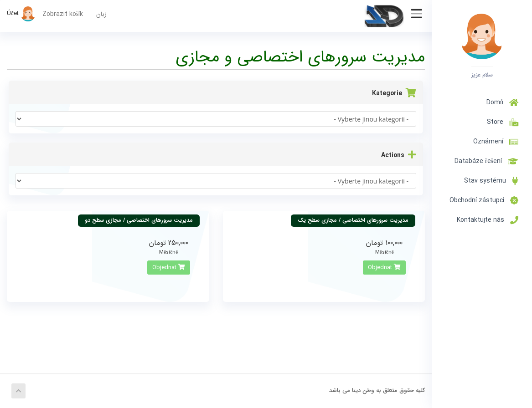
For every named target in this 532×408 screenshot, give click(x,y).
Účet (21, 13)
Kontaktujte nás (488, 220)
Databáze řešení (486, 161)
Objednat (384, 268)
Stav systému (491, 181)
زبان (101, 14)
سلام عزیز (482, 75)
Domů (502, 102)
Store (501, 122)
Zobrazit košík (63, 14)
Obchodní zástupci (484, 200)
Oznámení (496, 142)
